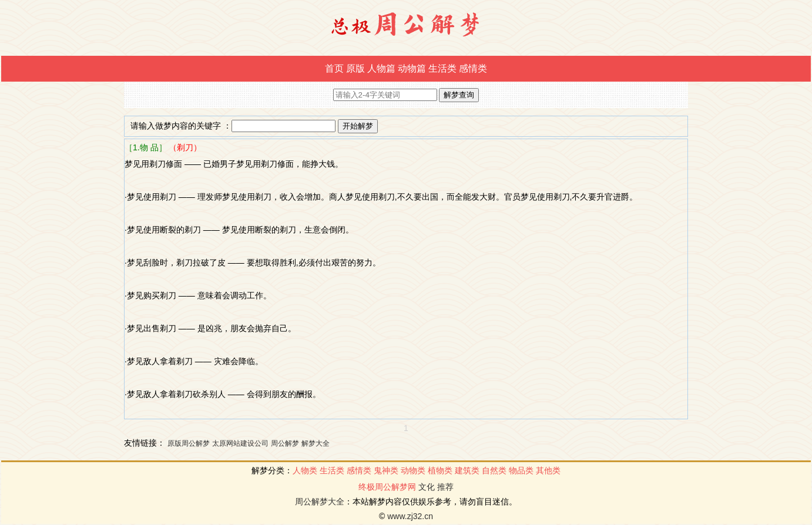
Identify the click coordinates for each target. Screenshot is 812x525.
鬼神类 (386, 470)
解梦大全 (316, 443)
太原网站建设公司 (240, 443)
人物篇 (381, 68)
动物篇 (412, 68)
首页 (334, 68)
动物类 (413, 470)
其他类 (548, 470)
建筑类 (467, 470)
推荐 (445, 487)
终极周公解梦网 (387, 487)
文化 (427, 487)
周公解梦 (285, 443)
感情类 (473, 68)
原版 (355, 68)
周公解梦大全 (320, 502)
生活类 (442, 68)
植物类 (440, 470)
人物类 (305, 470)
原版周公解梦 (189, 443)
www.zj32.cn (410, 516)
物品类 (521, 470)
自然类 (494, 470)
